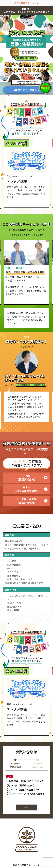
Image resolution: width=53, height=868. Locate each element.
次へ (26, 807)
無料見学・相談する (26, 90)
